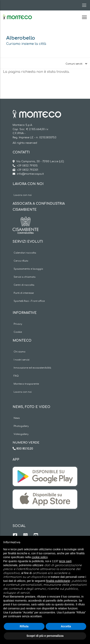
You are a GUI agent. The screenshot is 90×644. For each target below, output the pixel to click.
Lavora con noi (23, 195)
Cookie (18, 332)
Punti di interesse (24, 293)
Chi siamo (20, 352)
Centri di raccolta (24, 285)
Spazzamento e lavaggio (28, 269)
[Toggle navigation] (83, 5)
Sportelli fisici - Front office (29, 301)
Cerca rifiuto (21, 261)
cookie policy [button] (40, 557)
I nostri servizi (22, 360)
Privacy (18, 324)
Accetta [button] (66, 626)
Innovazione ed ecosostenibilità (32, 368)
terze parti (65, 561)
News (17, 418)
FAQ (16, 376)
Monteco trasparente (26, 384)
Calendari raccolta (25, 253)
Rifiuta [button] (24, 626)
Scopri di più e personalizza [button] (45, 636)
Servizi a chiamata (25, 277)
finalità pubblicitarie (58, 581)
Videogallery (21, 434)
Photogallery (21, 426)
